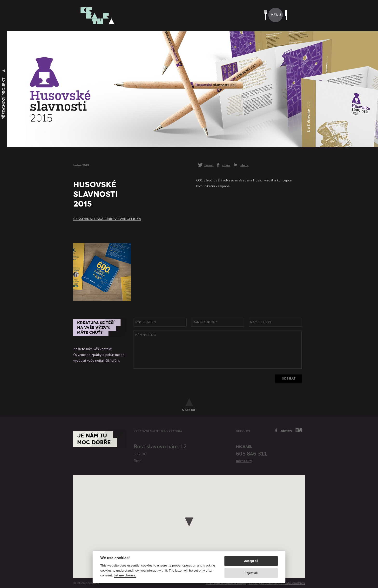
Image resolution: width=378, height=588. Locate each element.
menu (276, 15)
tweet (209, 165)
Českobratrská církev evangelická (107, 219)
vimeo (286, 431)
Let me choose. (125, 575)
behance (299, 430)
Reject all (251, 573)
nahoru (189, 410)
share (226, 165)
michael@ (244, 461)
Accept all (251, 561)
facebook (276, 430)
